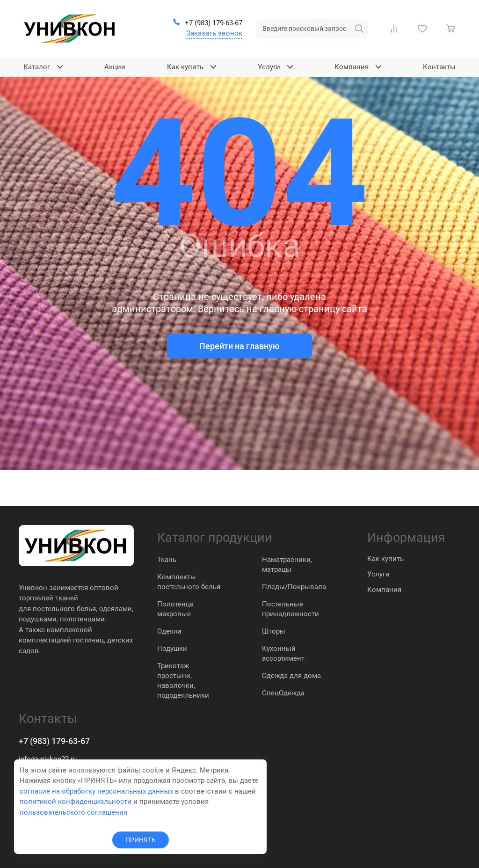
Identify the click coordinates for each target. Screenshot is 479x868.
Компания (384, 590)
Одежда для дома (291, 676)
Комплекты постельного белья (189, 582)
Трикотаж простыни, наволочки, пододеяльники (183, 681)
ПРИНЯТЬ (141, 840)
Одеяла (169, 631)
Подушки (172, 649)
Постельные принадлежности (290, 609)
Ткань (167, 560)
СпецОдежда (283, 693)
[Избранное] (424, 29)
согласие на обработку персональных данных (96, 791)
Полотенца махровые (175, 609)
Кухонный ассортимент (283, 653)
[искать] (359, 29)
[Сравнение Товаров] (396, 29)
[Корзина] (453, 29)
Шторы (274, 631)
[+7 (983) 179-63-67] (207, 23)
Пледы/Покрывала (294, 587)
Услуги (378, 574)
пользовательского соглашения (73, 812)
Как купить (385, 559)
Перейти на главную (239, 346)
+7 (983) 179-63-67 (54, 741)
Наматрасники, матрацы (287, 565)
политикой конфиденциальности (76, 802)
